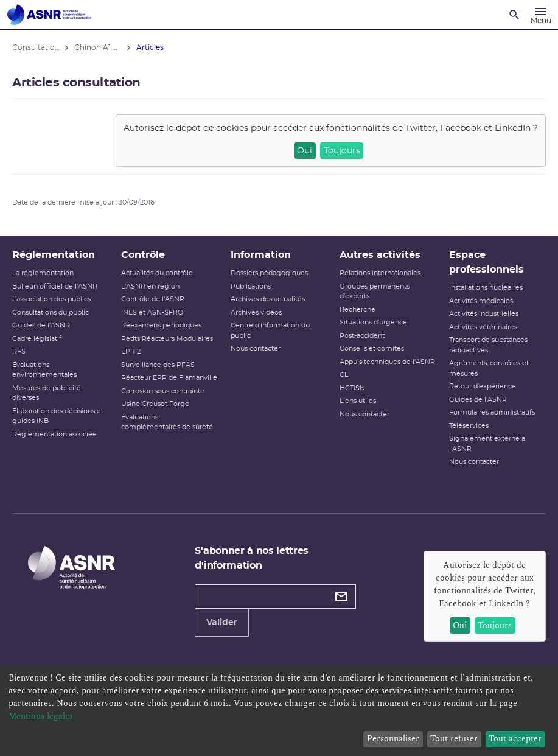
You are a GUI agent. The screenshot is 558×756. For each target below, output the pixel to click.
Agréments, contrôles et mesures (489, 368)
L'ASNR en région (150, 286)
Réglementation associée (54, 434)
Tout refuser (454, 739)
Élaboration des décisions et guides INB (58, 416)
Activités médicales (481, 301)
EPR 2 (131, 352)
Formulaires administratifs (492, 412)
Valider (222, 623)
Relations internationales (380, 273)
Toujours (342, 151)
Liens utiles (358, 401)
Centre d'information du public (270, 331)
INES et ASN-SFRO (152, 313)
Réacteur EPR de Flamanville (169, 378)
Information (261, 255)
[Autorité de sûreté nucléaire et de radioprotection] (49, 15)
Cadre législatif (37, 339)
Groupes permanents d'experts (375, 292)
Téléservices (469, 426)
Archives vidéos (256, 313)
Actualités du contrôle (157, 273)
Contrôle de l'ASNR (153, 299)
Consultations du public (51, 313)
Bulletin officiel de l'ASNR (55, 286)
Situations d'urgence (373, 322)
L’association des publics (51, 299)
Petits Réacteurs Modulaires (167, 339)
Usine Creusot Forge (155, 404)
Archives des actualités (268, 299)
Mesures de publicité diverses (47, 393)
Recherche (357, 310)
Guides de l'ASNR (41, 325)
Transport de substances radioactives (488, 345)
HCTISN (352, 388)
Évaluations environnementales (44, 370)
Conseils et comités (372, 348)
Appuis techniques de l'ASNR (387, 362)
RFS (19, 352)
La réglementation (43, 273)
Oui (305, 151)
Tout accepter (515, 739)
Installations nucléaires (486, 288)
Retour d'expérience (483, 386)
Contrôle (143, 255)
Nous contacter (256, 348)
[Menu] (541, 15)
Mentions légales (41, 716)
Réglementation (54, 255)
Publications (251, 286)
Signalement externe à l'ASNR (487, 444)
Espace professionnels (487, 262)
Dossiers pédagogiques (269, 273)
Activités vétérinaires (483, 327)
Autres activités (380, 255)
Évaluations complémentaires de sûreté (167, 422)
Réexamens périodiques (161, 325)
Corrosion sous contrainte (163, 391)
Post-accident (362, 336)
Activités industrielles (484, 314)
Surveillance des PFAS (158, 365)
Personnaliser (393, 739)
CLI (345, 375)
